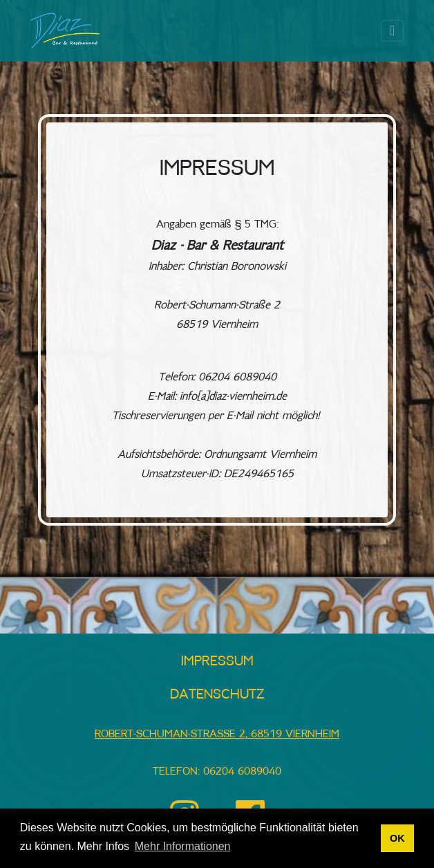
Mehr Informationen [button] (183, 846)
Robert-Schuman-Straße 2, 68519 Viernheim (217, 734)
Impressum (217, 661)
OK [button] (397, 838)
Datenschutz (217, 694)
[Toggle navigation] (392, 31)
